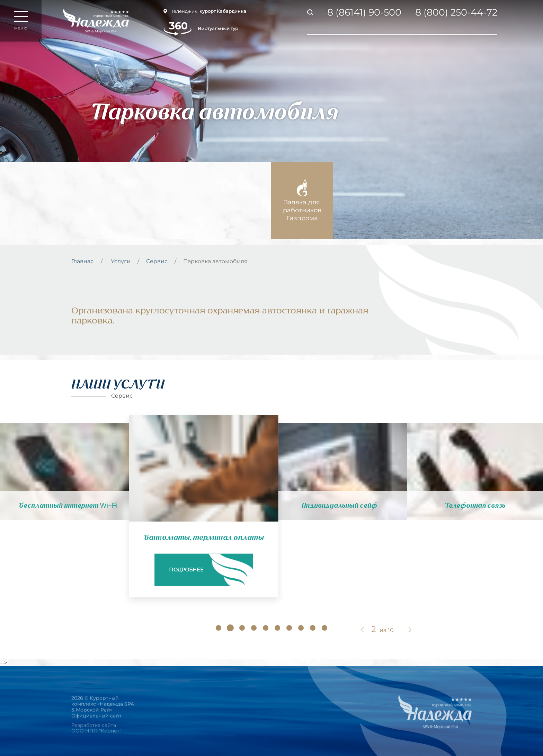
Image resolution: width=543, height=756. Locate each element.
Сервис (157, 261)
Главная (83, 261)
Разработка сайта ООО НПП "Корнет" (96, 733)
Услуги (121, 261)
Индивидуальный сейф (339, 506)
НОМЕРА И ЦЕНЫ (176, 708)
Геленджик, (205, 11)
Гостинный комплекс (186, 693)
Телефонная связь (475, 506)
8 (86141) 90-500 (364, 12)
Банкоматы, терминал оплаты (204, 537)
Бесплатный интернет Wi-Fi (68, 506)
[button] (219, 628)
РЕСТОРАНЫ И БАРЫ (180, 723)
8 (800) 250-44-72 (456, 12)
